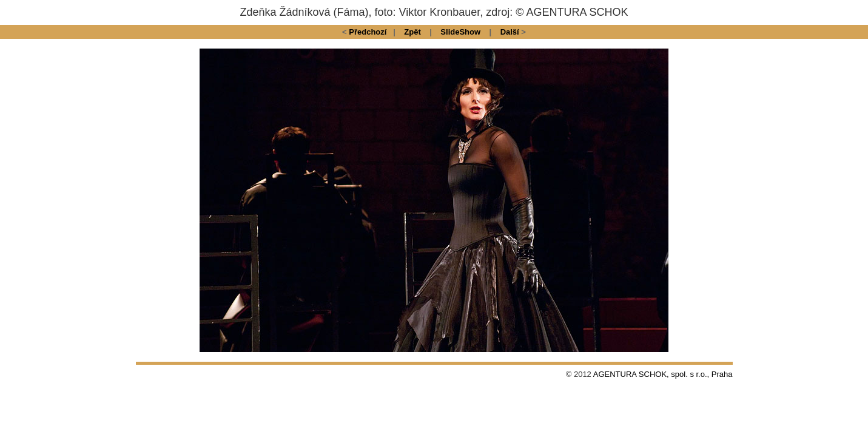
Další (510, 32)
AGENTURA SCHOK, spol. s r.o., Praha (663, 374)
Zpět (412, 32)
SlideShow (460, 32)
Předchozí (368, 32)
